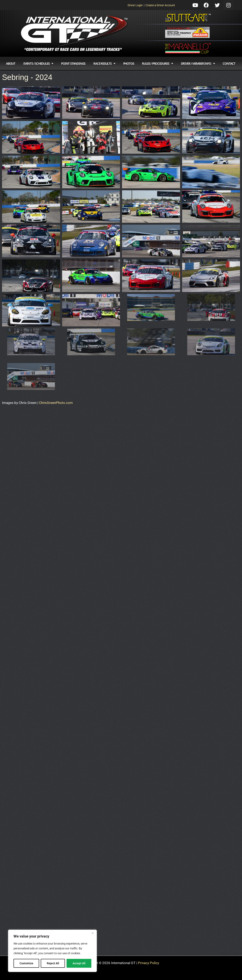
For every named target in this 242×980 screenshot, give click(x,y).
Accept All (79, 963)
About (11, 63)
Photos (129, 63)
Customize (26, 963)
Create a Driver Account (160, 5)
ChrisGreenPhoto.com (56, 403)
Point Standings (73, 63)
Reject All (53, 963)
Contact (229, 63)
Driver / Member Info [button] (198, 64)
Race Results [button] (104, 64)
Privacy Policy (149, 963)
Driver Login (135, 5)
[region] (52, 951)
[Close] (93, 933)
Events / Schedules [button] (38, 64)
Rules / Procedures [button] (157, 64)
